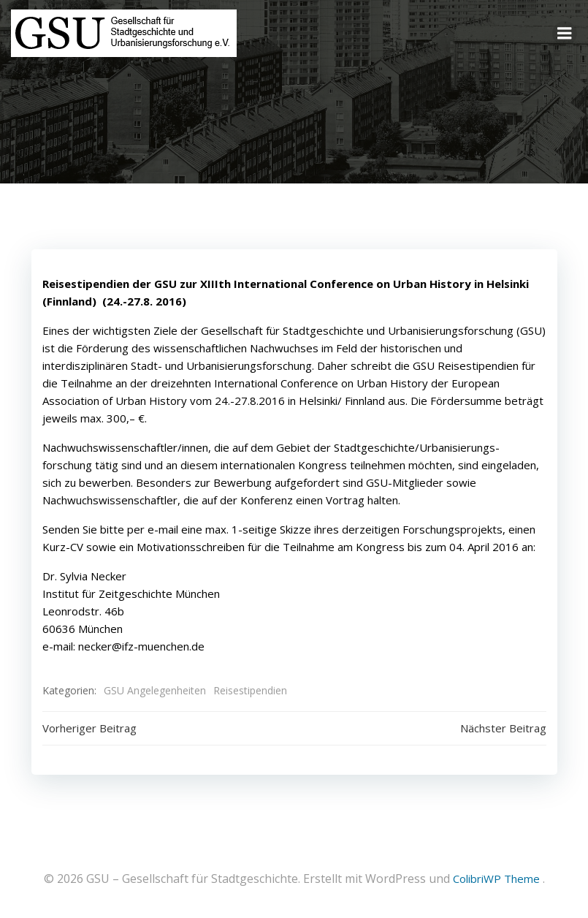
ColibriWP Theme (496, 879)
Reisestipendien (250, 690)
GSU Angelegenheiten (155, 690)
